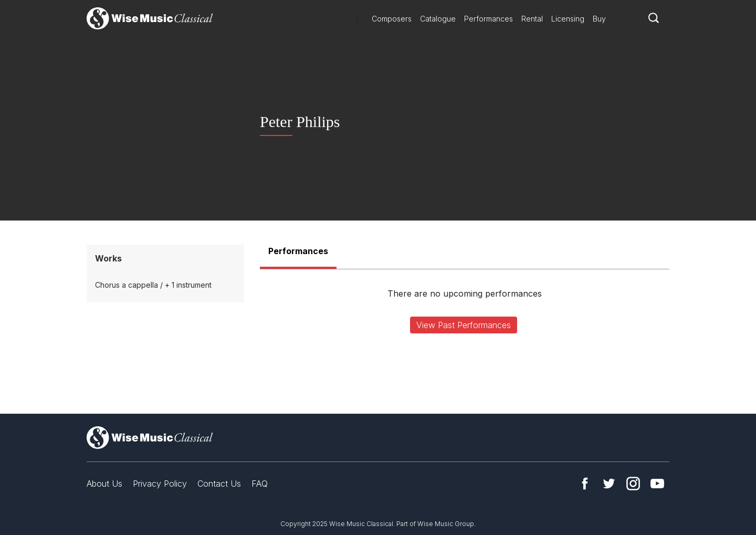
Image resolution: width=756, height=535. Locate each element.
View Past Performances (464, 325)
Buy (599, 19)
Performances (489, 19)
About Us (104, 484)
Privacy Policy (160, 484)
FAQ (260, 484)
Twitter (609, 484)
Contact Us (219, 484)
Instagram (633, 484)
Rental (532, 19)
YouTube (657, 484)
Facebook (585, 484)
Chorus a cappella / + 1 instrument (153, 285)
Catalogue (438, 19)
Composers (392, 19)
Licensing (568, 19)
